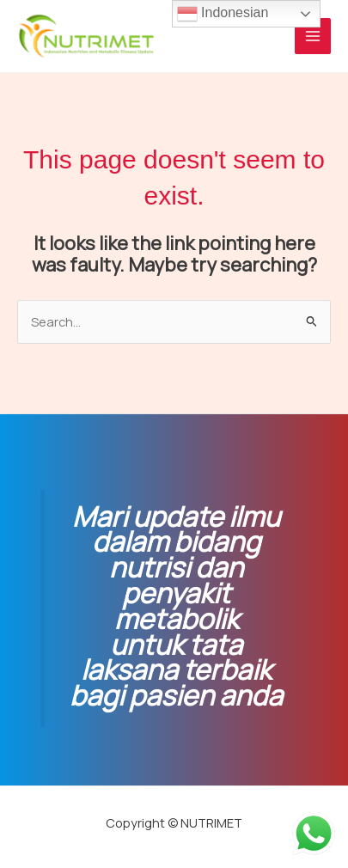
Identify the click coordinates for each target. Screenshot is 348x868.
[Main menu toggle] (313, 36)
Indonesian (223, 14)
